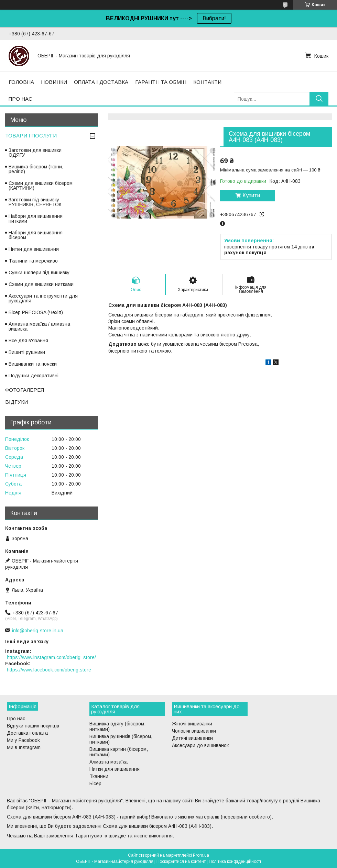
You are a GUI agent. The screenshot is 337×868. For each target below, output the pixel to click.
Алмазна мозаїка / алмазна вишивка (39, 326)
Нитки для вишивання (34, 249)
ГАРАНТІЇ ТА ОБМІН (161, 82)
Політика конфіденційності (235, 861)
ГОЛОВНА (21, 82)
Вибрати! (214, 18)
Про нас (16, 719)
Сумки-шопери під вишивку (39, 272)
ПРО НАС (20, 99)
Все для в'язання (28, 341)
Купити (251, 195)
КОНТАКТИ (207, 82)
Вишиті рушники (27, 352)
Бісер (95, 783)
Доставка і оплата (27, 733)
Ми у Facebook (23, 740)
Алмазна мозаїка (108, 762)
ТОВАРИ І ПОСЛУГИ (31, 136)
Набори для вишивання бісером (36, 235)
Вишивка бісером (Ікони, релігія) (36, 169)
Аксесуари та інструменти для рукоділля (43, 298)
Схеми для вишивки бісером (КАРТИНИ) (41, 186)
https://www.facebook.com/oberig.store (49, 670)
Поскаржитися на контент (181, 861)
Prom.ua (201, 855)
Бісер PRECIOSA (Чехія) (36, 312)
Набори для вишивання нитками (36, 219)
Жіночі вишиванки (192, 724)
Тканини (99, 776)
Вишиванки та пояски (33, 364)
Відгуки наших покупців (33, 726)
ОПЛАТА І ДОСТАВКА (101, 82)
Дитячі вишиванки (192, 738)
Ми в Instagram (24, 747)
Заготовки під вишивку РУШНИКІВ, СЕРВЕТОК (35, 202)
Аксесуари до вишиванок (200, 745)
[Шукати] (319, 99)
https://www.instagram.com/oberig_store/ (51, 657)
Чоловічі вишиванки (194, 731)
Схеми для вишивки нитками (41, 284)
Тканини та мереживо (33, 261)
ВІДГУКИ (17, 402)
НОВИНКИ (54, 82)
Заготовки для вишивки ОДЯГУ (35, 153)
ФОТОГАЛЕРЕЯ (25, 390)
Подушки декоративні (34, 376)
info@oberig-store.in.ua (38, 631)
